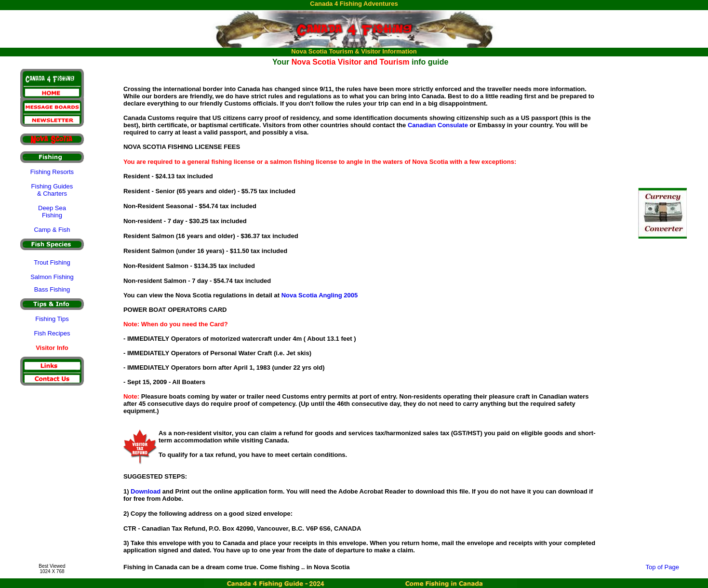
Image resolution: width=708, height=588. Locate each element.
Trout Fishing (52, 262)
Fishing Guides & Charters (52, 190)
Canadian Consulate (438, 125)
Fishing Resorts (52, 172)
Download (146, 491)
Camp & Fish (52, 230)
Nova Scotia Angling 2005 (320, 295)
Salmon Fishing (52, 277)
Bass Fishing (52, 289)
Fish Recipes (52, 333)
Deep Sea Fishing (52, 212)
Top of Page (662, 567)
